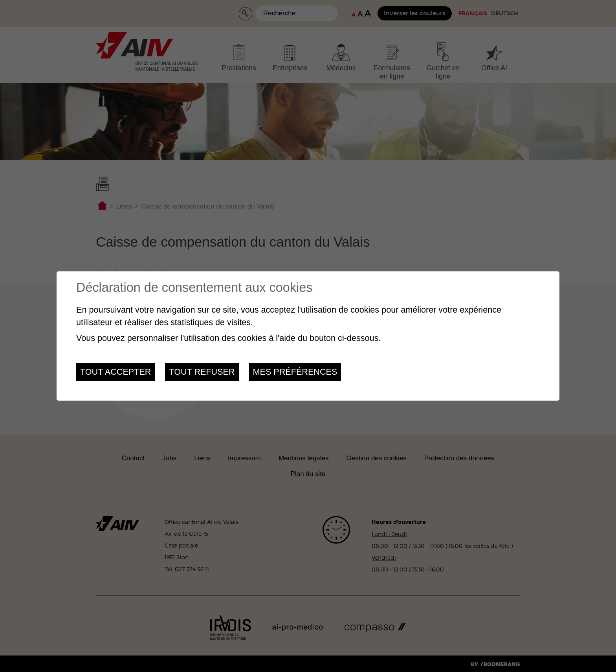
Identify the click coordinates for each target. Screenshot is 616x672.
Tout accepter (115, 372)
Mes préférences (295, 372)
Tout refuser (202, 372)
